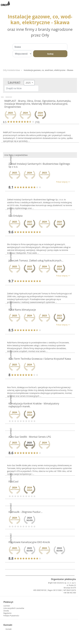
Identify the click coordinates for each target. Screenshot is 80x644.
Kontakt (9, 629)
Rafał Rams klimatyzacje (22, 310)
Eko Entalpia (16, 216)
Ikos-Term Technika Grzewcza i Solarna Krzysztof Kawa (40, 359)
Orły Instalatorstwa (11, 70)
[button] (39, 182)
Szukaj (50, 54)
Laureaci (7, 606)
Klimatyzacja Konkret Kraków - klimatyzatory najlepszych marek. (34, 405)
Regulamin (7, 613)
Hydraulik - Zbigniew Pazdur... (25, 512)
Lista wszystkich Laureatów (14, 608)
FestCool (13, 481)
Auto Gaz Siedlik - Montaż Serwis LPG (30, 437)
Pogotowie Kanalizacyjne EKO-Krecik (29, 542)
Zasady (6, 611)
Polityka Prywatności (11, 616)
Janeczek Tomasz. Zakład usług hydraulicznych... (36, 260)
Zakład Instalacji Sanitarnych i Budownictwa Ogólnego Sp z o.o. (39, 165)
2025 (28, 83)
